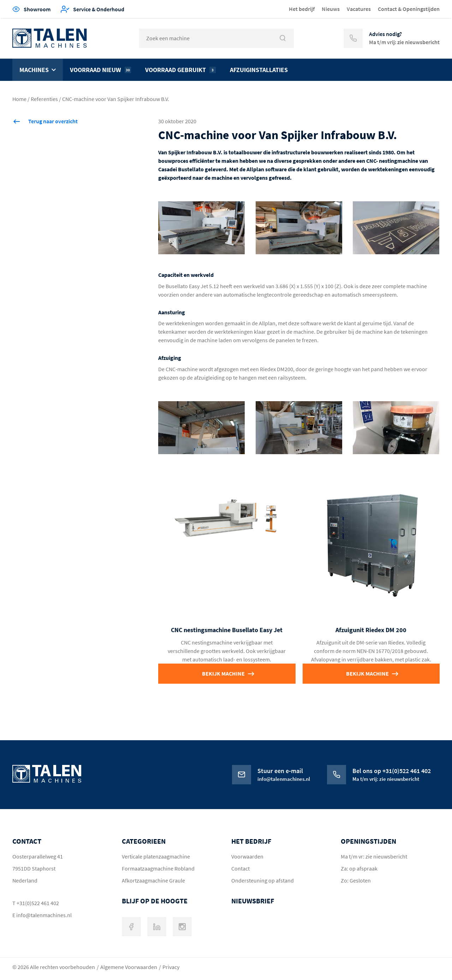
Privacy (171, 967)
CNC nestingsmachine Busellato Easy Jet (227, 630)
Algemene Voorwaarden (129, 967)
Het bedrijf (302, 9)
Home (19, 99)
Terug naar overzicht (53, 121)
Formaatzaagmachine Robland (158, 868)
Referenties (44, 99)
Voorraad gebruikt (180, 70)
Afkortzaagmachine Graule (153, 880)
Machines (34, 70)
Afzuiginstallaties (259, 70)
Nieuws (331, 9)
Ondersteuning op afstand (263, 880)
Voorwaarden (247, 856)
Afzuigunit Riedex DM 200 (371, 630)
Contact (240, 868)
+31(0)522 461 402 (38, 903)
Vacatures (359, 9)
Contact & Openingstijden (409, 9)
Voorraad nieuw (100, 70)
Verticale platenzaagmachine (156, 856)
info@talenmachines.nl (44, 915)
